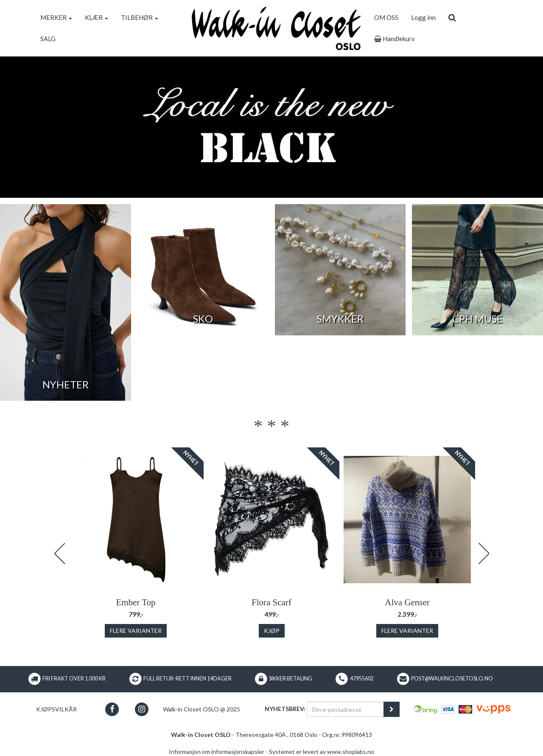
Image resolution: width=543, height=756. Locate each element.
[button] (112, 709)
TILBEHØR (140, 17)
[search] (452, 17)
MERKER (56, 17)
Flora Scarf (271, 602)
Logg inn (423, 17)
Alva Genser (407, 602)
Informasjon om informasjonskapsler (217, 752)
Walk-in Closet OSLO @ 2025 (202, 709)
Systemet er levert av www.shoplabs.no (322, 752)
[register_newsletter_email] (392, 709)
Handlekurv (395, 39)
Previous (59, 554)
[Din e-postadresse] (345, 709)
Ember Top (136, 602)
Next (484, 554)
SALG (48, 39)
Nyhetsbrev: (285, 709)
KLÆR (97, 17)
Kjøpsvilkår (56, 709)
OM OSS (386, 17)
